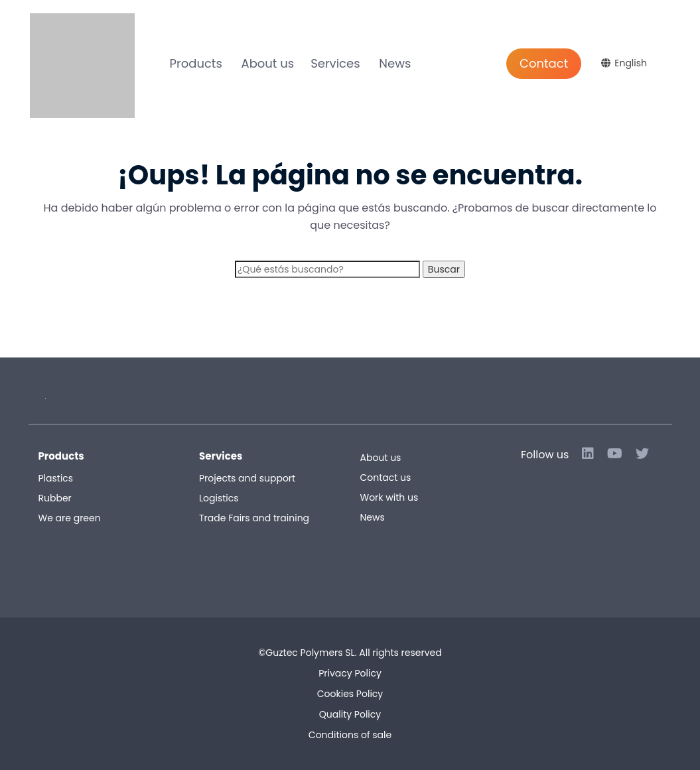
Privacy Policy (350, 673)
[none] (626, 66)
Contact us (386, 478)
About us (268, 63)
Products (196, 63)
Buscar (444, 269)
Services (335, 63)
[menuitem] (626, 63)
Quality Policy (350, 714)
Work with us (389, 497)
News (395, 63)
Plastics (56, 478)
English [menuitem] (631, 63)
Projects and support (247, 478)
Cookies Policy (350, 694)
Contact (544, 63)
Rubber (55, 498)
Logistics (219, 498)
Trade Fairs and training (254, 518)
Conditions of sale (350, 735)
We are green (70, 518)
